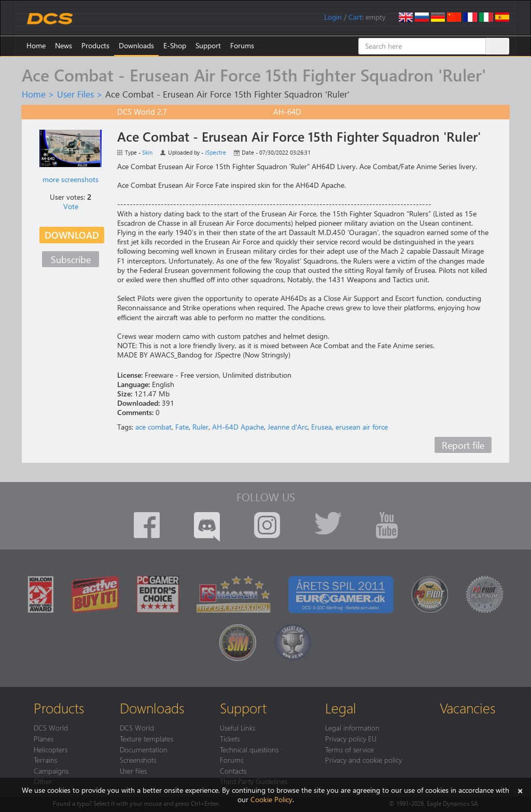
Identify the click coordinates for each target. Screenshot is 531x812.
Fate (182, 427)
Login (333, 17)
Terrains (45, 760)
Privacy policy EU (351, 738)
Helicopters (51, 749)
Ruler (200, 427)
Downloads (136, 45)
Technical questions (249, 749)
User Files (75, 94)
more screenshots (71, 179)
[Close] (520, 790)
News (64, 45)
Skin (147, 152)
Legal (341, 708)
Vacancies (467, 708)
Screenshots (138, 760)
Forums (242, 45)
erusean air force (362, 427)
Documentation (144, 749)
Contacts (233, 770)
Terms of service (350, 749)
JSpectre (215, 152)
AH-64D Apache (238, 427)
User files (133, 770)
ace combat (153, 427)
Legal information (352, 727)
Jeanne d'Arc (288, 427)
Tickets (230, 738)
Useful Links (237, 727)
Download (72, 235)
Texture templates (146, 738)
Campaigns (51, 770)
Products (95, 45)
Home (36, 45)
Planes (44, 738)
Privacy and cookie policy (364, 760)
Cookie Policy (271, 799)
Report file (463, 445)
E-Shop (175, 45)
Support (208, 45)
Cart (355, 17)
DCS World (51, 727)
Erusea (322, 427)
